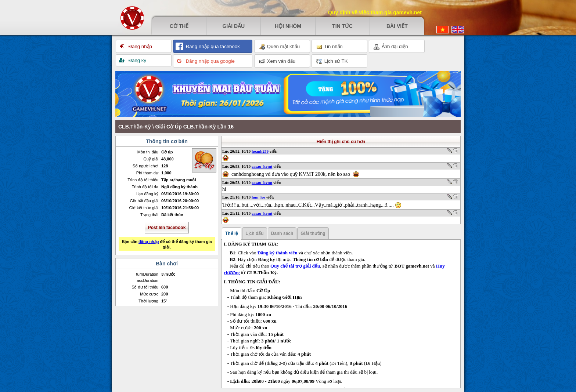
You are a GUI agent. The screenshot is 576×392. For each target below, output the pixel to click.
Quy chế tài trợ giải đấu (295, 266)
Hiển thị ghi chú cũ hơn (341, 142)
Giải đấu (233, 26)
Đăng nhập (140, 46)
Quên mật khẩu (279, 47)
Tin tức (342, 26)
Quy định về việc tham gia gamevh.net (375, 12)
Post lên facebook (167, 228)
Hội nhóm (288, 26)
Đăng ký (137, 60)
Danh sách (282, 233)
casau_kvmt (262, 166)
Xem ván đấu (277, 61)
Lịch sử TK (332, 61)
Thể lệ (232, 233)
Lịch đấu (254, 233)
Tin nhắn (330, 47)
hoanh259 (260, 151)
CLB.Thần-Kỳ (135, 127)
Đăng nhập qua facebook (212, 46)
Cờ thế (179, 26)
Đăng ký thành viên (278, 253)
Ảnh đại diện (391, 47)
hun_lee (258, 197)
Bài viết (397, 26)
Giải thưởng (313, 233)
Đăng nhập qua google (210, 61)
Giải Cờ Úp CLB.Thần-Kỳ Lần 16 (195, 127)
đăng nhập (149, 242)
